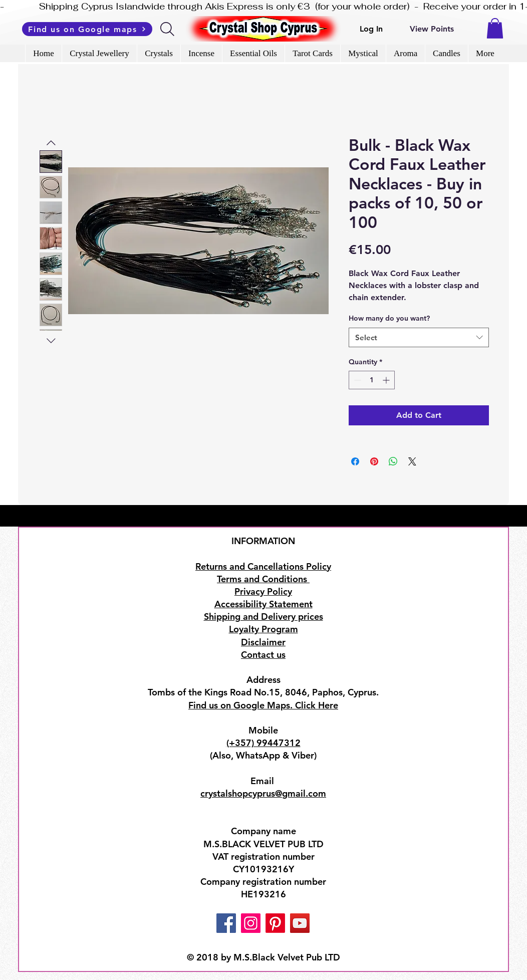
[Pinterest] (275, 923)
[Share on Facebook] (355, 461)
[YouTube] (300, 923)
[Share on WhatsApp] (393, 461)
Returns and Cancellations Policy (263, 566)
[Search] (168, 29)
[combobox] (419, 337)
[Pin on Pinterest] (374, 461)
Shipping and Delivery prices (263, 617)
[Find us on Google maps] (87, 29)
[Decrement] (356, 380)
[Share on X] (412, 461)
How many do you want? (389, 318)
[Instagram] (251, 923)
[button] (495, 28)
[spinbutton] (372, 380)
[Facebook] (226, 923)
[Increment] (387, 380)
